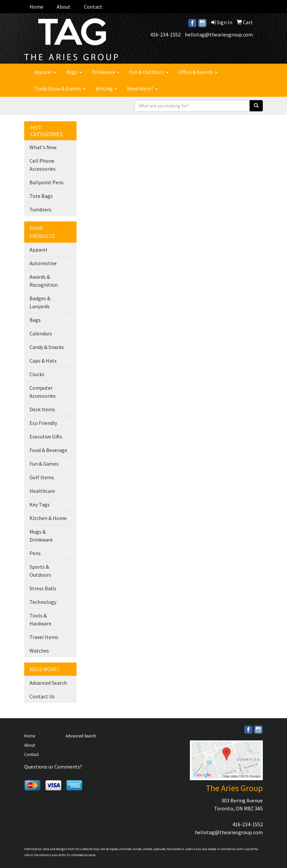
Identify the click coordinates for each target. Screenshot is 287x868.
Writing (106, 88)
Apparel (45, 72)
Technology (43, 602)
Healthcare (42, 491)
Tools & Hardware (40, 619)
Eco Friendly (43, 423)
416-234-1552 (165, 34)
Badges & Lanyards (40, 302)
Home (36, 7)
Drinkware (106, 72)
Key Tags (40, 504)
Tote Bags (41, 196)
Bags (74, 72)
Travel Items (44, 637)
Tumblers (40, 209)
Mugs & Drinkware (41, 536)
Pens (35, 553)
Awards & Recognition (44, 281)
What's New (43, 147)
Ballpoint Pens (47, 182)
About (64, 7)
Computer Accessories (43, 392)
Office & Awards (198, 72)
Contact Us (42, 696)
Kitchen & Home (48, 518)
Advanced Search (48, 683)
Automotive (43, 263)
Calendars (41, 333)
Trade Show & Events (60, 88)
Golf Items (42, 477)
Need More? (142, 88)
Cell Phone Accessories (43, 165)
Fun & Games (44, 464)
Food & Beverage (48, 450)
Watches (39, 651)
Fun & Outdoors (149, 72)
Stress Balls (43, 588)
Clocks (37, 374)
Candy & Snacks (47, 347)
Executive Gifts (46, 436)
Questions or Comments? (53, 767)
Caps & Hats (43, 361)
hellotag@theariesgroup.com (219, 34)
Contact (93, 7)
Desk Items (42, 409)
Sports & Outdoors (40, 571)
